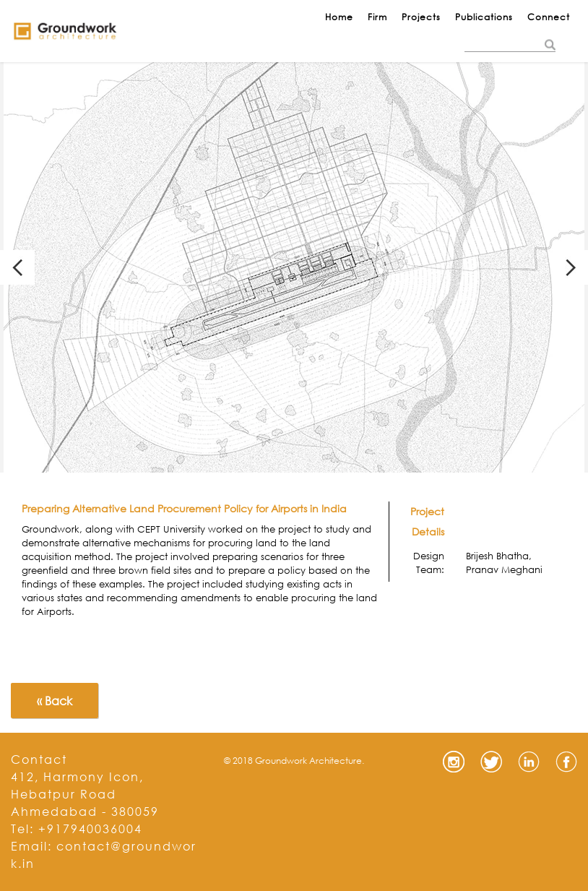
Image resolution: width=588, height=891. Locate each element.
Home (339, 17)
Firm (377, 17)
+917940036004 (90, 828)
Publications (484, 17)
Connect (549, 17)
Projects (421, 17)
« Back (55, 701)
